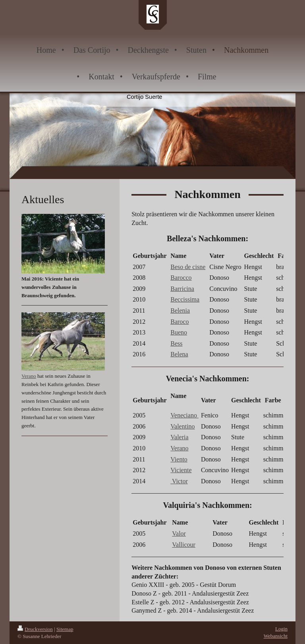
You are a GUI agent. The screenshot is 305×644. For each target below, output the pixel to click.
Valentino (182, 426)
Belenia (180, 310)
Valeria (179, 437)
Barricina (182, 289)
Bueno (179, 332)
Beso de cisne (188, 267)
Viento (179, 459)
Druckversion (35, 629)
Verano (179, 448)
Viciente (181, 470)
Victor (179, 481)
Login (281, 629)
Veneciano (184, 415)
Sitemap (65, 629)
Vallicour (184, 545)
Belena (179, 354)
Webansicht (276, 636)
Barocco (181, 278)
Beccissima (185, 299)
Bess (176, 343)
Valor (179, 533)
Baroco (180, 322)
